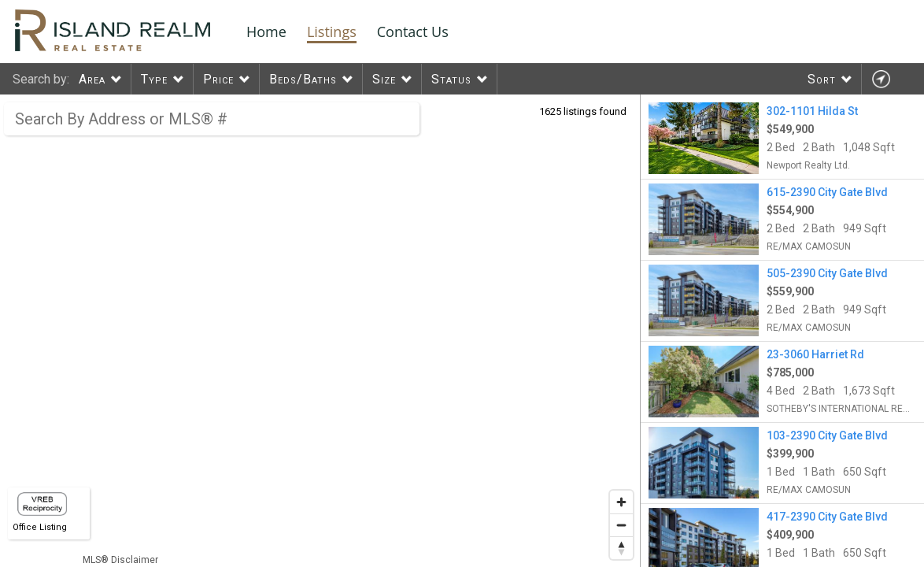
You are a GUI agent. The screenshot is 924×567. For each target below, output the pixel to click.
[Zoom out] (621, 525)
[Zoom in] (621, 502)
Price (218, 79)
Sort (822, 79)
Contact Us (413, 31)
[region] (320, 331)
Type (154, 79)
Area (92, 79)
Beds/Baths (303, 79)
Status (451, 79)
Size (384, 79)
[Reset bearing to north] (621, 548)
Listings (332, 31)
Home (266, 31)
